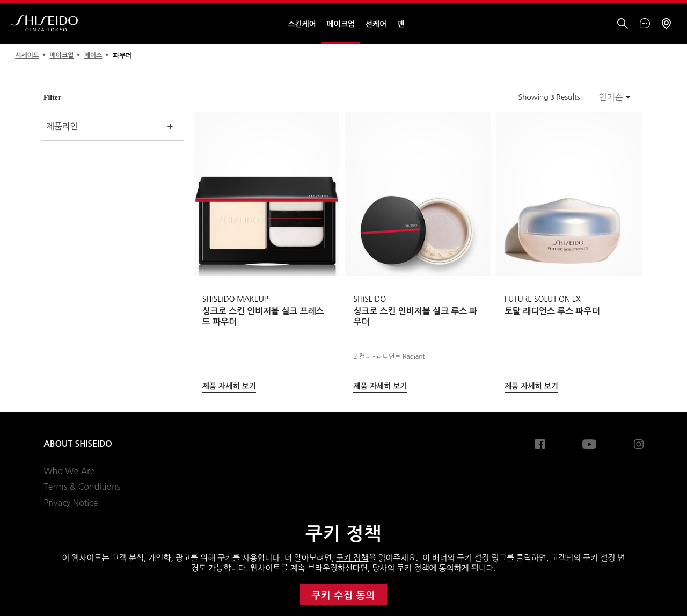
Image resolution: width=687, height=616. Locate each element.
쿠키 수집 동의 (344, 596)
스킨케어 (302, 24)
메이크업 (341, 24)
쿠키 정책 (352, 558)
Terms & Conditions (82, 487)
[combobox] (612, 97)
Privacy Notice (71, 503)
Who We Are (69, 471)
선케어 (376, 24)
